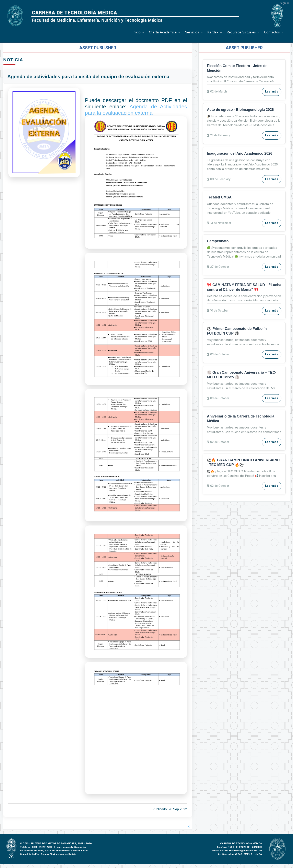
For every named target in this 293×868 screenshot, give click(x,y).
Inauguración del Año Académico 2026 (240, 153)
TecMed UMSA (219, 197)
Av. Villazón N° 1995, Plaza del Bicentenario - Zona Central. (54, 850)
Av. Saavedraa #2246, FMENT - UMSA (240, 854)
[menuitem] (139, 32)
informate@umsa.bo (74, 847)
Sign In (284, 3)
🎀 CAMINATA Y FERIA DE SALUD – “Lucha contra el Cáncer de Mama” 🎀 (244, 287)
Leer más (272, 91)
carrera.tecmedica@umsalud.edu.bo (241, 850)
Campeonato (218, 241)
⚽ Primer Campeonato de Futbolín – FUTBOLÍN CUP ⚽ (238, 331)
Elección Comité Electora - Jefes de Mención (237, 68)
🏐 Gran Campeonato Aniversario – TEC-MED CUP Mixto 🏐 (242, 375)
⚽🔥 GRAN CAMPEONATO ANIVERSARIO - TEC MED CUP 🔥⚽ (243, 462)
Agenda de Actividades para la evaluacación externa (136, 110)
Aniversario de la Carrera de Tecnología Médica (241, 419)
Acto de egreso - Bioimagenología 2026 (240, 110)
